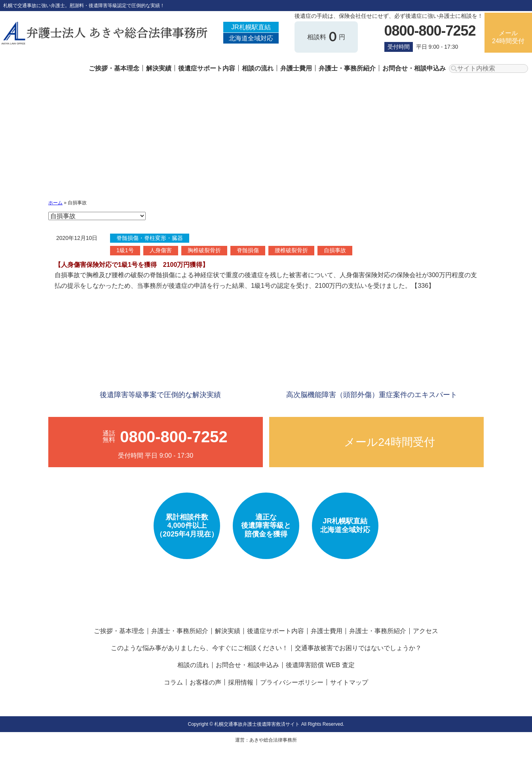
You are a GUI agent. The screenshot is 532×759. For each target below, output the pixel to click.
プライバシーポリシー (292, 682)
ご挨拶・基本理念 (114, 68)
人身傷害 (161, 250)
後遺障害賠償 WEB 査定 (320, 665)
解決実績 (159, 68)
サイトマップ (349, 682)
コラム (173, 682)
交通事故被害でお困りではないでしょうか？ (358, 648)
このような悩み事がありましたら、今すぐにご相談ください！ (199, 648)
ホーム (55, 203)
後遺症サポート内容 (207, 68)
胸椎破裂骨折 (204, 250)
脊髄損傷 (248, 250)
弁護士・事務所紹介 (347, 68)
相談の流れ (258, 68)
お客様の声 (205, 682)
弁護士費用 (296, 68)
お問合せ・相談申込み (414, 68)
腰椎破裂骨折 (291, 250)
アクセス (426, 631)
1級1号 (125, 250)
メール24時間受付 (508, 37)
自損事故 (335, 250)
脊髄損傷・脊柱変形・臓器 (150, 238)
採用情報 (241, 682)
